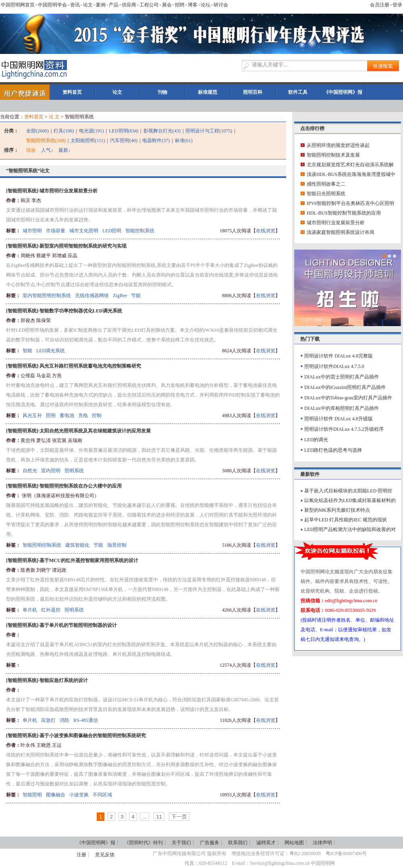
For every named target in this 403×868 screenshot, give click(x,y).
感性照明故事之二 (326, 184)
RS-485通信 (86, 720)
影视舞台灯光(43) (162, 131)
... (144, 817)
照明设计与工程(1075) (209, 131)
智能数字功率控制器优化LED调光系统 (81, 311)
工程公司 (149, 5)
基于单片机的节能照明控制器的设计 (78, 625)
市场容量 (56, 231)
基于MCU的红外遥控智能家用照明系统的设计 (89, 560)
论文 (88, 5)
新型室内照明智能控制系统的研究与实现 (83, 246)
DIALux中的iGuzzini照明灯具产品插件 (345, 387)
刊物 (162, 92)
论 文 (54, 117)
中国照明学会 (52, 5)
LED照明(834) (124, 131)
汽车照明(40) (124, 141)
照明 (51, 415)
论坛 (206, 5)
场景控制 (117, 545)
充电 (83, 415)
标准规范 (208, 92)
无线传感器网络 (92, 296)
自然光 (30, 471)
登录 (397, 5)
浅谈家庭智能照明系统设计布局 (341, 232)
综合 (31, 150)
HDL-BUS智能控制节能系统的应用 (344, 213)
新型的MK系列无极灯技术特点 (337, 510)
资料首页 (72, 92)
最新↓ (64, 150)
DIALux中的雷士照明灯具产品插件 (342, 377)
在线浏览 (266, 231)
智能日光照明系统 (326, 194)
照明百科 (253, 92)
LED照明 (112, 231)
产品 (114, 5)
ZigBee (120, 296)
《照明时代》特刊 (143, 843)
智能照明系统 (22, 191)
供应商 (129, 5)
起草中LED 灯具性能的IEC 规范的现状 (346, 520)
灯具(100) (64, 131)
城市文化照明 (84, 231)
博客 (193, 5)
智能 (27, 351)
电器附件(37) (156, 141)
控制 (97, 415)
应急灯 (48, 720)
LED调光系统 (51, 351)
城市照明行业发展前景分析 (69, 191)
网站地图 (294, 843)
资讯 (75, 5)
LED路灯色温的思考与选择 (333, 450)
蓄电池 (67, 415)
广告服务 (210, 843)
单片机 (30, 610)
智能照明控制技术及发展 (333, 155)
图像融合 (56, 795)
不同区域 (102, 795)
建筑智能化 (77, 545)
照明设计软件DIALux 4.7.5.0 (334, 366)
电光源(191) (91, 131)
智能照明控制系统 (42, 545)
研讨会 (221, 5)
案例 (101, 5)
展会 (167, 5)
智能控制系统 (140, 231)
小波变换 (79, 795)
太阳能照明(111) (88, 141)
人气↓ (47, 150)
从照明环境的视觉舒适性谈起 (338, 145)
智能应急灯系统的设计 (64, 680)
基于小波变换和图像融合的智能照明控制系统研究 (93, 736)
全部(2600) (37, 131)
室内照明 (51, 471)
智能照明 (32, 795)
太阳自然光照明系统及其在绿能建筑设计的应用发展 (95, 431)
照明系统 (74, 471)
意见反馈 (105, 855)
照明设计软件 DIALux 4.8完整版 (339, 356)
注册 (81, 855)
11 (159, 817)
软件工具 (298, 92)
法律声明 (322, 843)
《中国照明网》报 (343, 92)
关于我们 (181, 843)
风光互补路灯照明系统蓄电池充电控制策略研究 (90, 366)
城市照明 (32, 231)
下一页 (179, 817)
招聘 (180, 5)
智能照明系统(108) (46, 141)
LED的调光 (316, 440)
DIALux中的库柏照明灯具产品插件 (342, 408)
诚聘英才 (266, 843)
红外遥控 (51, 610)
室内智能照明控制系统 (47, 296)
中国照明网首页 (18, 5)
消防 (64, 720)
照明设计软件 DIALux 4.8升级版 (339, 419)
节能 (136, 296)
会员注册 (380, 5)
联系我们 (238, 843)
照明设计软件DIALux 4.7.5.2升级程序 (344, 429)
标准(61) (184, 141)
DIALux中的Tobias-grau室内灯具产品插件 (348, 398)
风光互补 (32, 415)
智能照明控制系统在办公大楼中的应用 (81, 486)
